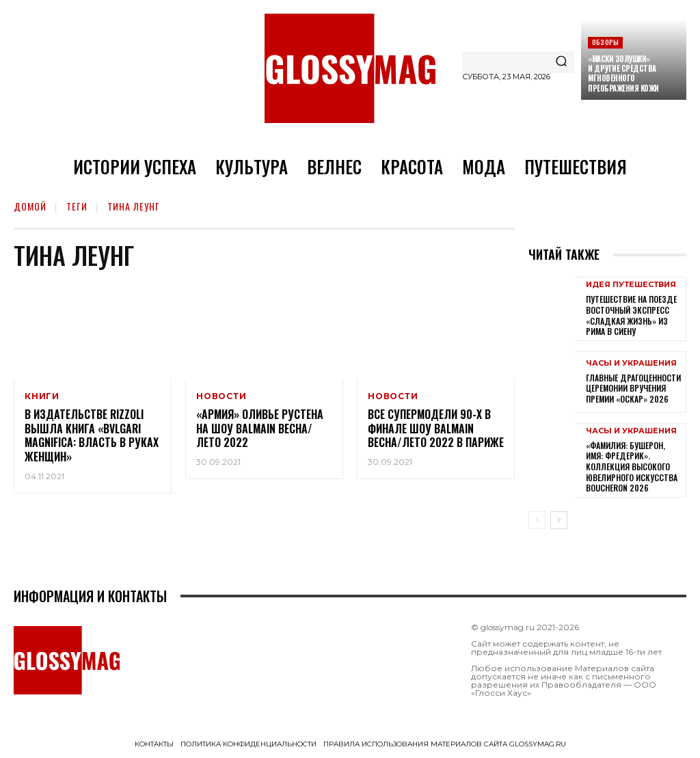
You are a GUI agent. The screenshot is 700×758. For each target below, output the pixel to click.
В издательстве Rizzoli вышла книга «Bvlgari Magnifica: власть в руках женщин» (92, 435)
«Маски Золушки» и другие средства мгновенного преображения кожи (623, 73)
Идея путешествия (631, 285)
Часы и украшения (631, 363)
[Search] (561, 62)
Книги (42, 396)
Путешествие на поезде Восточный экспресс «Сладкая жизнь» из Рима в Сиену (631, 315)
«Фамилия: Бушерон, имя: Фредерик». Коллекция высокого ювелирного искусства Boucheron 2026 (632, 466)
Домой (30, 206)
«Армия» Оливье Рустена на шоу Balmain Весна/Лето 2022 (260, 429)
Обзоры (605, 42)
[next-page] (559, 520)
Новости (221, 396)
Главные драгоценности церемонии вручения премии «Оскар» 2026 (633, 388)
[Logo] (350, 68)
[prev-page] (537, 520)
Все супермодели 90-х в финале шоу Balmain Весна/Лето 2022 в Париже (436, 429)
